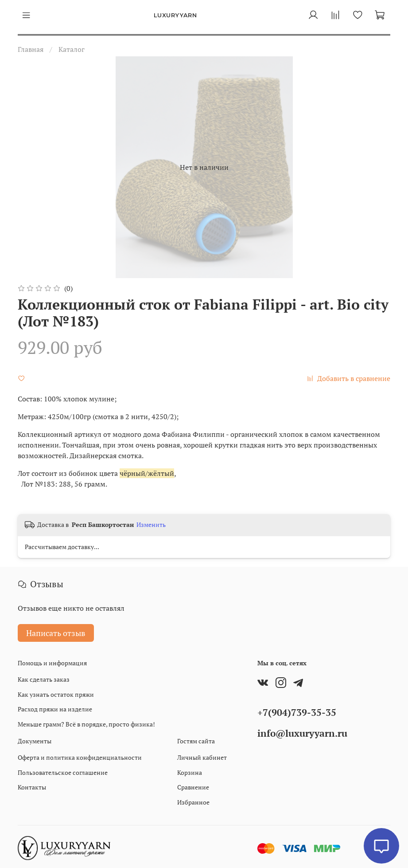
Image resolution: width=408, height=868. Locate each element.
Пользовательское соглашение (63, 772)
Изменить (151, 525)
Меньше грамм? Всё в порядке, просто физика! (86, 724)
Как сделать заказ (44, 679)
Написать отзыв (56, 633)
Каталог (72, 49)
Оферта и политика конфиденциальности (80, 757)
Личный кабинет (202, 757)
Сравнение (193, 787)
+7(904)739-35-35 (297, 712)
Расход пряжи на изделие (55, 709)
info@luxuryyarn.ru (302, 733)
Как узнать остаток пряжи (56, 694)
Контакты (32, 787)
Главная (31, 49)
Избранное (193, 802)
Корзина (190, 772)
